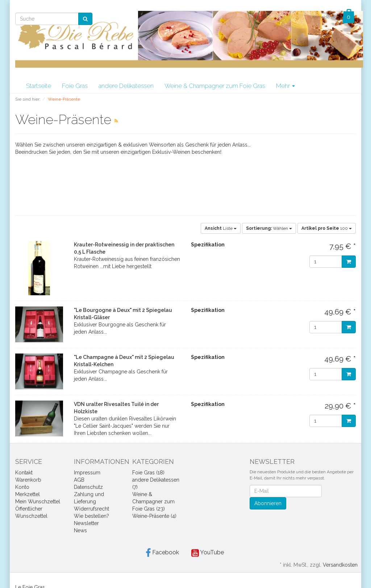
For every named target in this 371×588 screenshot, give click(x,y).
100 (327, 228)
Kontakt (24, 473)
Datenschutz (88, 487)
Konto (22, 487)
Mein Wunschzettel (38, 502)
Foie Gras (75, 86)
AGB (79, 480)
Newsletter (86, 523)
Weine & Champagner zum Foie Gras (215, 86)
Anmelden (324, 17)
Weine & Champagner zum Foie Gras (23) (153, 502)
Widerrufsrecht (91, 509)
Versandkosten (340, 565)
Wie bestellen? (91, 516)
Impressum (87, 473)
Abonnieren (268, 503)
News (80, 530)
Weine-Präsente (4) (154, 516)
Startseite (39, 86)
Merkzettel (28, 494)
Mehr (285, 86)
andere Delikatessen (126, 86)
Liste (221, 228)
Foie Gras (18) (148, 473)
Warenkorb (28, 480)
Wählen (269, 228)
